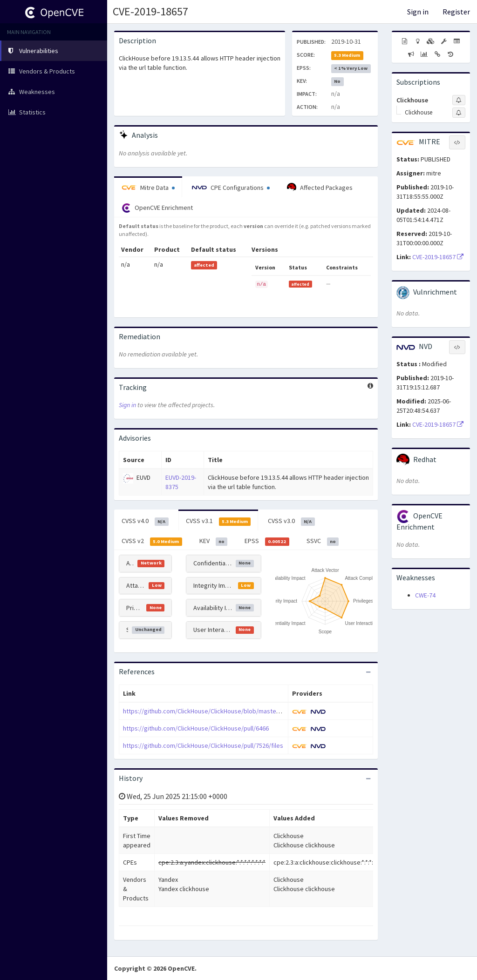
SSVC (323, 541)
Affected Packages (320, 188)
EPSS (267, 541)
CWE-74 (425, 595)
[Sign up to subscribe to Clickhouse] (459, 100)
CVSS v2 (152, 541)
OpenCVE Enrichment (157, 208)
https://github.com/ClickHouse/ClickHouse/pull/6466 (196, 728)
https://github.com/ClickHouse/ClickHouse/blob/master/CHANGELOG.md (224, 711)
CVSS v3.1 (218, 521)
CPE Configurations (231, 188)
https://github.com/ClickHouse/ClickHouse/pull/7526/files (203, 745)
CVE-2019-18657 (150, 11)
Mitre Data (148, 188)
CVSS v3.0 (291, 521)
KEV (214, 541)
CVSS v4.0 (145, 521)
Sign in (418, 12)
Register (456, 12)
